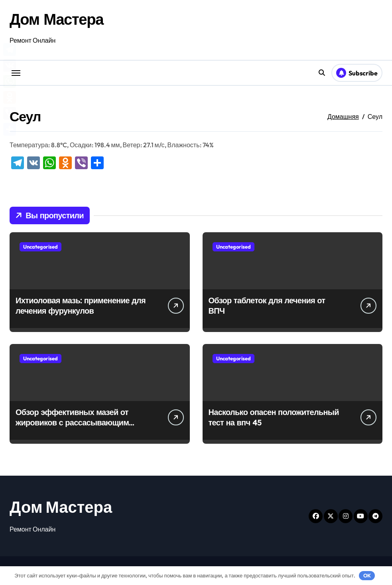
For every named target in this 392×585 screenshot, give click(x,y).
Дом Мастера (58, 19)
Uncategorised (40, 247)
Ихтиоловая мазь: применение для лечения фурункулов (81, 305)
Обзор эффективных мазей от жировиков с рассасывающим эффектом (72, 422)
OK (367, 575)
